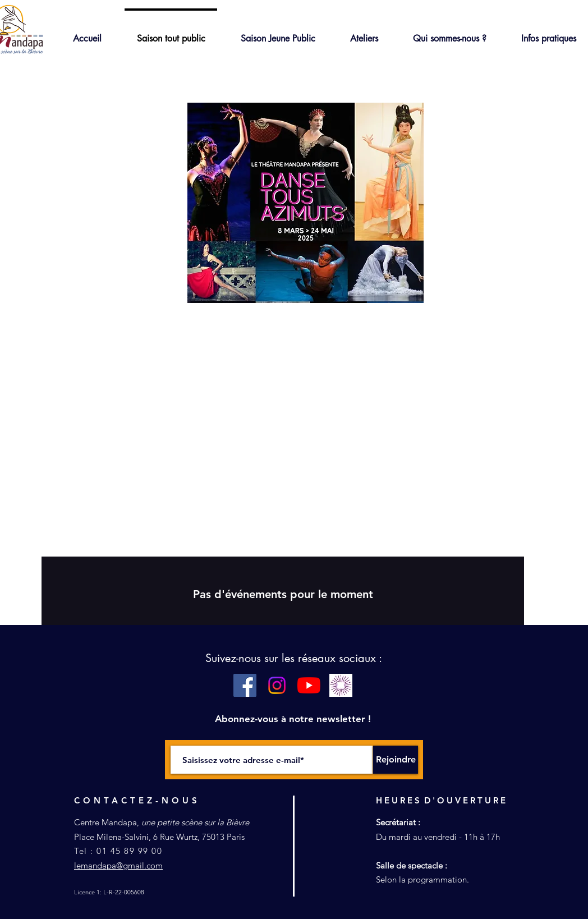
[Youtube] (309, 685)
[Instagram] (277, 685)
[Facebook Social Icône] (245, 685)
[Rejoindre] (396, 760)
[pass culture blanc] (341, 685)
